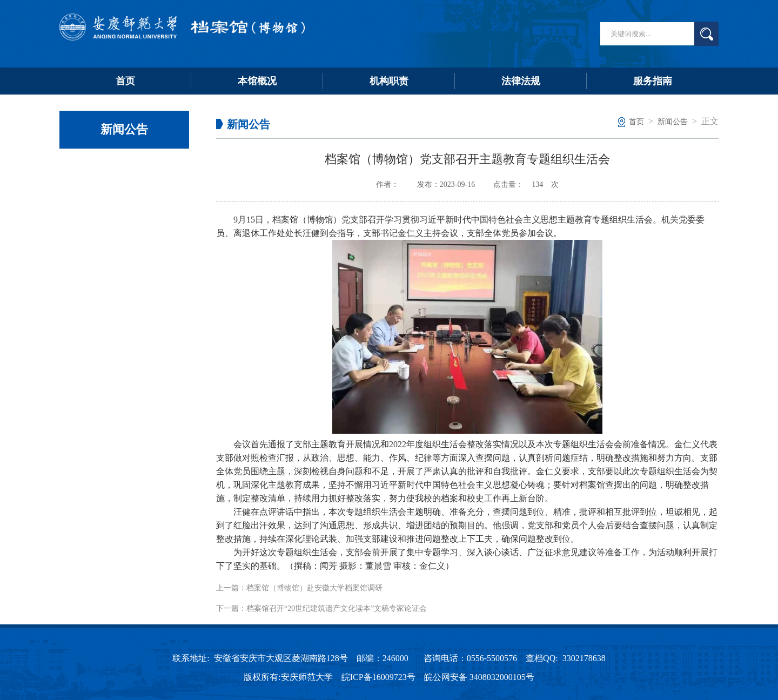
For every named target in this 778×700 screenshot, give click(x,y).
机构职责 (389, 81)
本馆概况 (257, 81)
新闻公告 (673, 122)
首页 (125, 81)
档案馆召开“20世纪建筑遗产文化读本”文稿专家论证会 (337, 608)
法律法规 (521, 81)
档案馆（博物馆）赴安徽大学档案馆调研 (314, 588)
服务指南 (653, 81)
